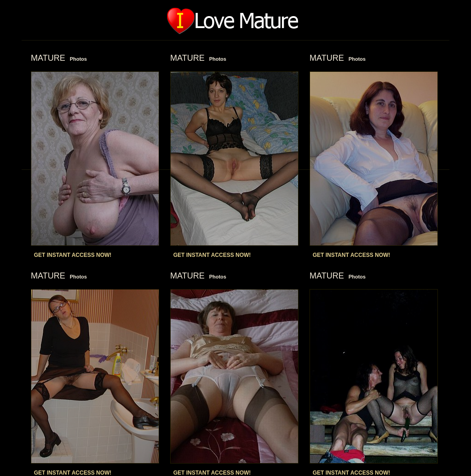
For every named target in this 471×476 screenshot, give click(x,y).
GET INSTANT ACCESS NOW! (73, 255)
